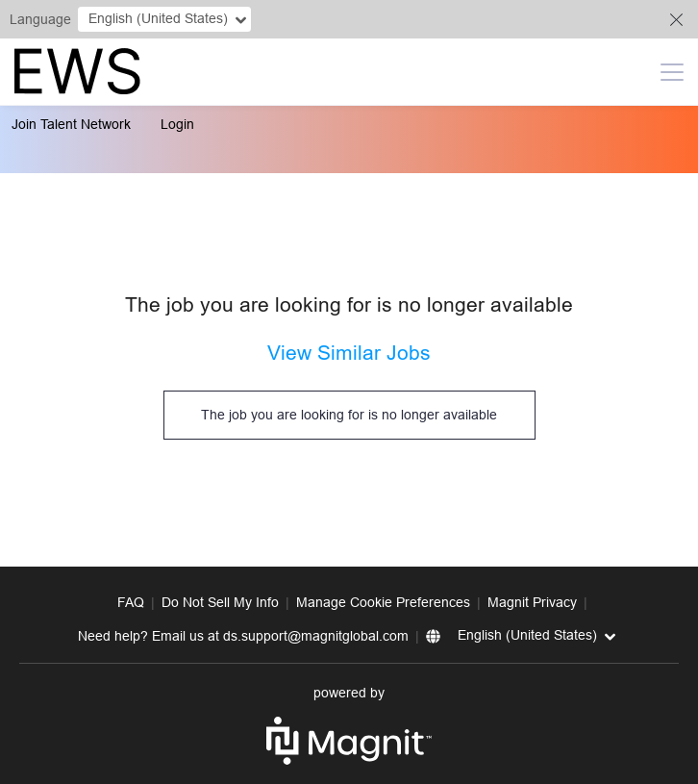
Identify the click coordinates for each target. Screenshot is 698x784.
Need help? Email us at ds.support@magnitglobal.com (243, 636)
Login (177, 124)
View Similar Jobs (349, 353)
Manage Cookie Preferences (383, 602)
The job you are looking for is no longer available (349, 415)
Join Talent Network (71, 124)
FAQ (131, 602)
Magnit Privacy (532, 602)
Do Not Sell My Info (220, 602)
